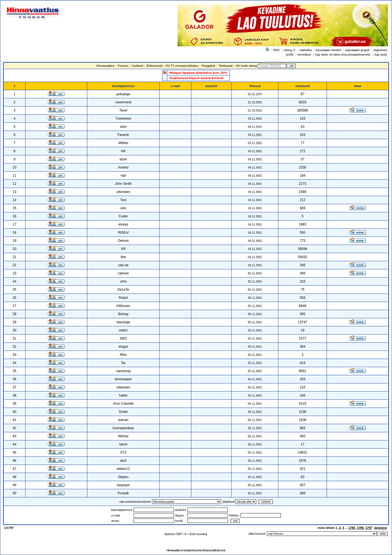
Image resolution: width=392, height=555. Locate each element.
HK (123, 151)
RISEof (123, 233)
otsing (288, 50)
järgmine (380, 528)
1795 (352, 528)
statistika (306, 50)
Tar (123, 363)
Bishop (123, 314)
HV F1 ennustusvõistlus (182, 66)
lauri (123, 461)
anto (123, 127)
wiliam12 (123, 469)
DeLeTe (123, 290)
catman (123, 273)
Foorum (123, 66)
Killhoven (123, 306)
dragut (123, 347)
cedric (123, 330)
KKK (277, 50)
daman (123, 420)
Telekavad (226, 66)
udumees (123, 192)
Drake (123, 412)
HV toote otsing (247, 66)
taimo (123, 444)
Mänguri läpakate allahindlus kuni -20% (199, 73)
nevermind (123, 102)
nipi (123, 176)
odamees (123, 387)
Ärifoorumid (154, 66)
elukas (123, 224)
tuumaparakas (123, 428)
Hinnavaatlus (106, 66)
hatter (123, 395)
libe (123, 257)
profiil (290, 54)
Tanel (123, 110)
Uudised (137, 66)
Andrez (123, 167)
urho (123, 281)
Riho (123, 355)
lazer (123, 159)
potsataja (123, 94)
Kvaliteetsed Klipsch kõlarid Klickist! (197, 78)
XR (123, 249)
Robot (123, 298)
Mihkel (123, 143)
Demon (123, 241)
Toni (123, 200)
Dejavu (123, 477)
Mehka (123, 436)
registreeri (380, 50)
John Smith (123, 184)
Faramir (123, 135)
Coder (123, 216)
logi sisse (381, 54)
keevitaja (123, 322)
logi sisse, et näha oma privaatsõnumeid (343, 54)
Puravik (123, 493)
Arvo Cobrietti (123, 404)
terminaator (123, 379)
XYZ (123, 452)
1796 (360, 528)
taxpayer (123, 485)
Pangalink (208, 66)
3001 (123, 338)
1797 (369, 528)
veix (123, 208)
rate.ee (123, 265)
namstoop (123, 371)
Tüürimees (123, 119)
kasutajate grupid (357, 50)
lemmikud (304, 54)
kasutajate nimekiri (329, 50)
